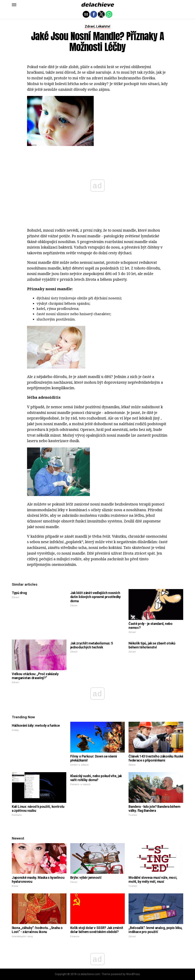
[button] (14, 5)
